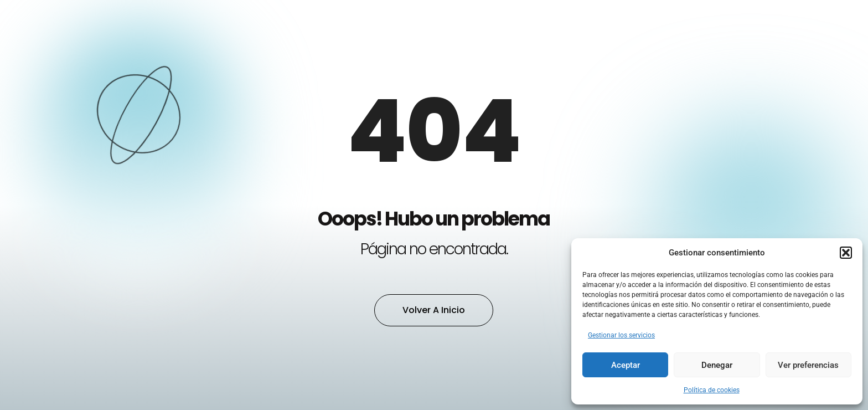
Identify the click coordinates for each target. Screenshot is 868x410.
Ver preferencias (808, 365)
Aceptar (626, 365)
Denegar (717, 365)
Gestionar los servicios (621, 335)
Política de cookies (712, 390)
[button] (846, 253)
